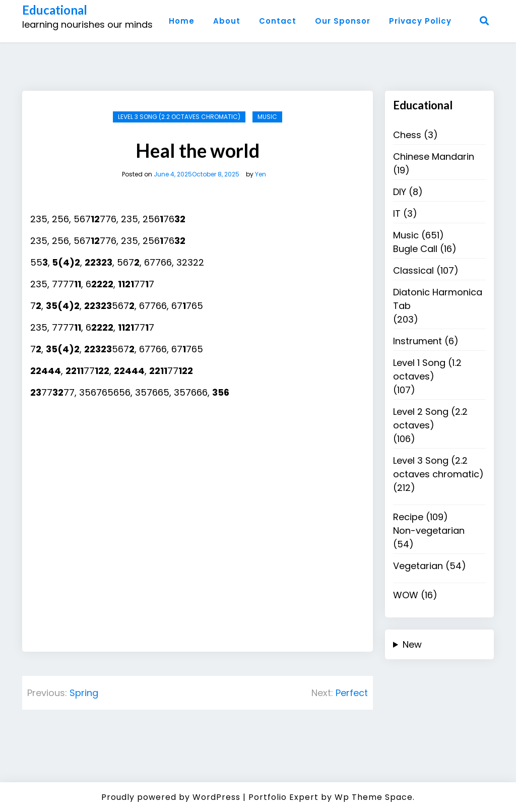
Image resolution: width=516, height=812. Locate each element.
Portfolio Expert (283, 797)
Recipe (408, 517)
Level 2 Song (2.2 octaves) (430, 418)
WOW (406, 595)
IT (397, 213)
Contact (278, 21)
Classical (413, 270)
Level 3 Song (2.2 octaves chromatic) (179, 117)
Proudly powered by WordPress (171, 797)
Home (182, 21)
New (412, 644)
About (227, 21)
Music (267, 117)
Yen (261, 174)
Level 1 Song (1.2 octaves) (427, 369)
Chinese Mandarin (434, 157)
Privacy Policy (420, 21)
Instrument (417, 341)
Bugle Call (415, 249)
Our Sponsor (343, 21)
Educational (55, 10)
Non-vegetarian (429, 530)
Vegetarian (418, 566)
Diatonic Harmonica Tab (438, 299)
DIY (400, 192)
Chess (407, 135)
